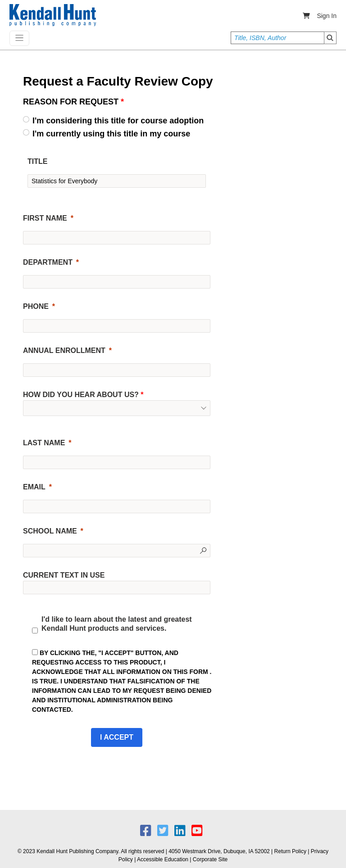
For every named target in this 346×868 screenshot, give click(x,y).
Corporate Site (210, 859)
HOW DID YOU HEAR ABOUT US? (83, 395)
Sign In (327, 16)
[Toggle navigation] (19, 38)
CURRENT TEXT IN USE (64, 575)
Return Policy (290, 851)
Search (330, 38)
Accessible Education (163, 859)
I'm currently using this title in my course (111, 134)
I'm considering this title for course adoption (118, 121)
